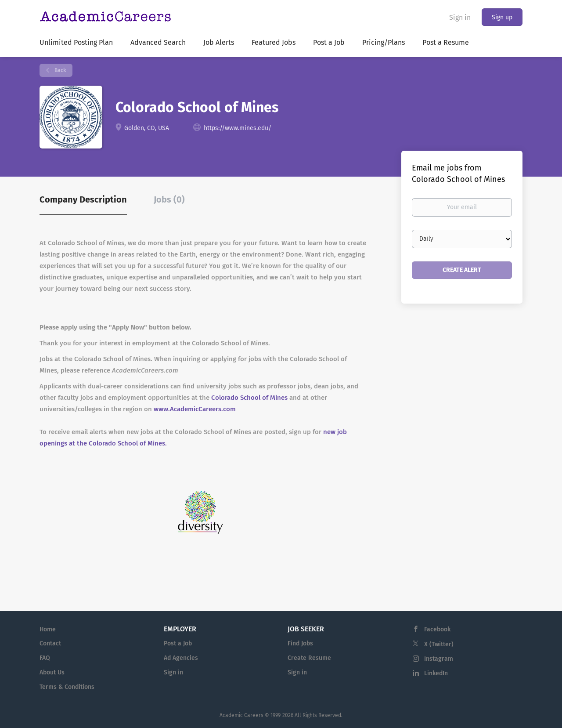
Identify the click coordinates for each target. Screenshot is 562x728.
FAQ (45, 658)
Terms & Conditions (67, 687)
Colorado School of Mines (249, 398)
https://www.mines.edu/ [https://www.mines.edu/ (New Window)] (238, 128)
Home (48, 629)
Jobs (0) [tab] (169, 199)
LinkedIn (436, 673)
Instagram (439, 659)
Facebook (437, 629)
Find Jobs (300, 643)
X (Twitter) (439, 644)
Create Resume (309, 658)
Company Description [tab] (83, 199)
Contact (50, 643)
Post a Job (178, 643)
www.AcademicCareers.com (195, 409)
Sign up (502, 17)
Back (59, 70)
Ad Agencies (181, 658)
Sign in (460, 17)
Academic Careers (241, 715)
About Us (52, 672)
